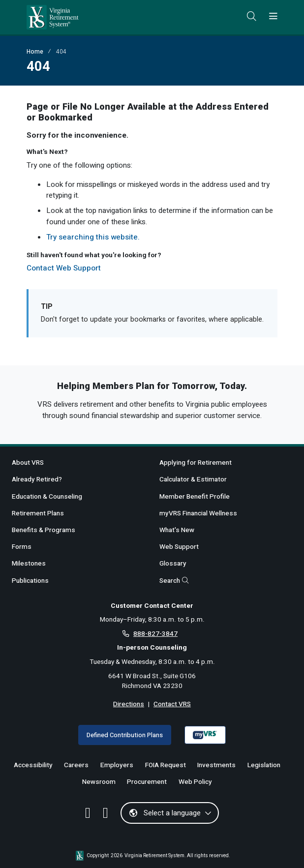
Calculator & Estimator (193, 479)
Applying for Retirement (196, 463)
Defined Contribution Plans (125, 735)
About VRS (28, 463)
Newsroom (99, 782)
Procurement (147, 782)
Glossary (173, 564)
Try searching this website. (93, 237)
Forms (22, 547)
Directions (129, 704)
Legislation (264, 765)
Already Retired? (37, 479)
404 (61, 52)
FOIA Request (166, 765)
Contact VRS (172, 704)
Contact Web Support (64, 268)
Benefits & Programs (44, 530)
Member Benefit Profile (195, 497)
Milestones (29, 564)
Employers (117, 765)
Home (35, 52)
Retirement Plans (38, 513)
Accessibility (33, 765)
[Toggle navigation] (273, 17)
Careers (76, 765)
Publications (30, 581)
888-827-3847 (155, 634)
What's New (177, 530)
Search (174, 581)
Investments (216, 765)
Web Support (179, 547)
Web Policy (195, 782)
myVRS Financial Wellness (198, 513)
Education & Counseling (47, 497)
